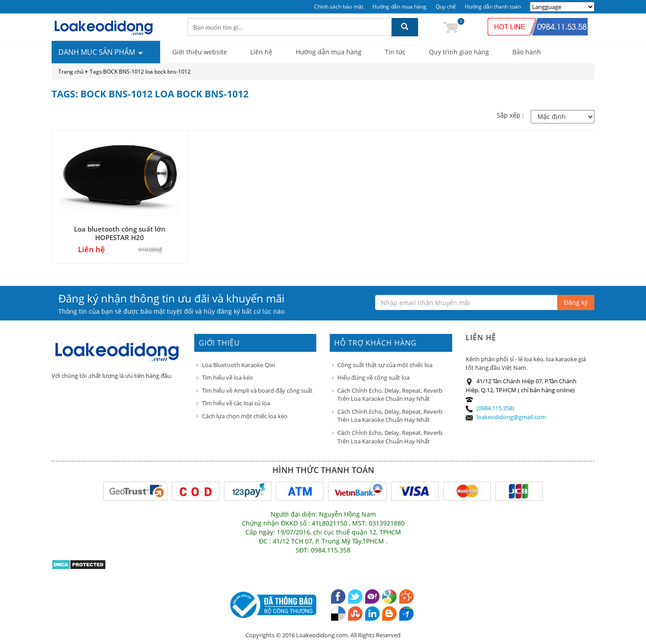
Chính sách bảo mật (339, 7)
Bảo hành (527, 52)
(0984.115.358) (495, 408)
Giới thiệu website (200, 52)
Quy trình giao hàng (459, 52)
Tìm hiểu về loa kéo (227, 377)
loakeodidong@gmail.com (511, 417)
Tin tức (395, 52)
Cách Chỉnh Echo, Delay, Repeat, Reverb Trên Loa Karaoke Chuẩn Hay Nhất (390, 395)
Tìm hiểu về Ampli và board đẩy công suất (257, 390)
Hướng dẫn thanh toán (493, 7)
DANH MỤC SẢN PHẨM (101, 52)
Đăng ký (576, 302)
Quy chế (446, 7)
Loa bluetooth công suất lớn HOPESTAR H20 (120, 233)
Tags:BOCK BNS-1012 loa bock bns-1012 (140, 72)
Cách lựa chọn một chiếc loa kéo (245, 416)
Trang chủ (71, 72)
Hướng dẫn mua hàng (399, 7)
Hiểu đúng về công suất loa (373, 377)
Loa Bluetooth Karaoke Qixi (238, 365)
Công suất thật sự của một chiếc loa (385, 365)
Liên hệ (261, 52)
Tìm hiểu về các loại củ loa (236, 403)
